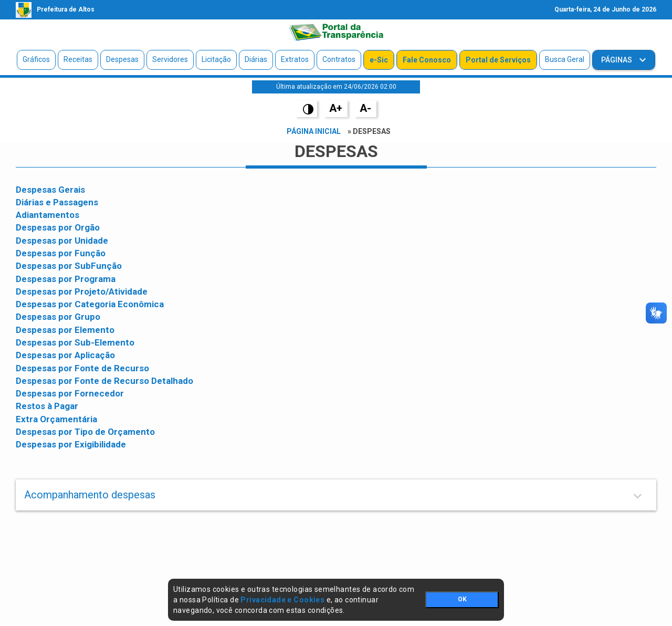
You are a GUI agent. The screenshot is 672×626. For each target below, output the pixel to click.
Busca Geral (565, 59)
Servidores (170, 59)
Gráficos (36, 59)
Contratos (339, 59)
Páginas (617, 60)
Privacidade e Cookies (282, 600)
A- (365, 108)
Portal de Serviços (498, 60)
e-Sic (379, 60)
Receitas (78, 59)
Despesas (122, 59)
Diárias (256, 59)
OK (462, 599)
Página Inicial (314, 131)
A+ (336, 108)
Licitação (216, 59)
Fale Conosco (427, 60)
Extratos (295, 59)
